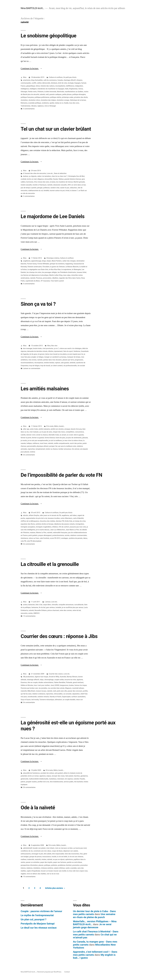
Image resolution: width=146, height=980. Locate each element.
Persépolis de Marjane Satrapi (38, 924)
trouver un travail (47, 871)
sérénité (72, 363)
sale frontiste (45, 538)
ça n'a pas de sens (46, 432)
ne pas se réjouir (59, 859)
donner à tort (31, 435)
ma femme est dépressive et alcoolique (35, 275)
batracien (32, 605)
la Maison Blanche (72, 267)
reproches (31, 449)
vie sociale (81, 366)
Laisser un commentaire (32, 368)
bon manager (28, 348)
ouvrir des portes (76, 443)
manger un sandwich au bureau (55, 357)
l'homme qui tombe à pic (29, 688)
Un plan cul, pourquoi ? (34, 919)
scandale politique (35, 103)
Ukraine (34, 106)
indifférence (70, 86)
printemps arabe (68, 97)
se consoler (67, 694)
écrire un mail (32, 179)
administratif (28, 848)
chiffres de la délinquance (30, 521)
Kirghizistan (73, 89)
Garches (77, 776)
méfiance (36, 443)
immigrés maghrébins (44, 527)
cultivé (39, 83)
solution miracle (43, 697)
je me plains (63, 354)
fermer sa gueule (38, 438)
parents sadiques (55, 94)
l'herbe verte (32, 92)
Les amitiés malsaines (45, 389)
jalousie (85, 438)
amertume (27, 80)
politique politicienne (42, 97)
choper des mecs (59, 432)
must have (43, 443)
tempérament (40, 449)
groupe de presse (36, 857)
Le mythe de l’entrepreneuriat (37, 915)
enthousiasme (26, 854)
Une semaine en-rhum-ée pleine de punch (94, 916)
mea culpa (67, 275)
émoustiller (48, 179)
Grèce (38, 86)
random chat (55, 188)
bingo (44, 261)
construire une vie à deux (42, 851)
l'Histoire (40, 92)
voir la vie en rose (53, 874)
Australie (63, 677)
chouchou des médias (47, 521)
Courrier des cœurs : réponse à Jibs (59, 636)
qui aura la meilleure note (67, 446)
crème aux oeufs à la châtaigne (70, 348)
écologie (71, 83)
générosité (24, 779)
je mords (24, 440)
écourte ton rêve (70, 680)
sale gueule (65, 363)
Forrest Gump (32, 264)
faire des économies (72, 854)
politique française (27, 97)
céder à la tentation (44, 176)
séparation (76, 694)
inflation (55, 527)
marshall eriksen (78, 688)
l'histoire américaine (35, 267)
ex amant (63, 435)
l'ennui (81, 89)
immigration (80, 524)
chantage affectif (70, 80)
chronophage (49, 680)
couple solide (59, 680)
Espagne (77, 83)
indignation (79, 86)
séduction (73, 188)
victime (32, 452)
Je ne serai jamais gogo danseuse (92, 926)
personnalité (31, 446)
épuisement (58, 351)
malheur (24, 859)
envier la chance (42, 435)
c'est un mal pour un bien (64, 848)
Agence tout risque (41, 677)
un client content (57, 366)
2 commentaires (29, 196)
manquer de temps (74, 357)
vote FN (23, 541)
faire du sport (68, 351)
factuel (84, 83)
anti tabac (73, 515)
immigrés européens (28, 527)
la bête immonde (50, 92)
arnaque (67, 429)
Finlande (69, 682)
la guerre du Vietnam (58, 267)
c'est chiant (50, 848)
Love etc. (50, 173)
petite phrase (67, 94)
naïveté (42, 94)
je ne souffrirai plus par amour (73, 607)
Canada (60, 80)
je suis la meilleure (55, 440)
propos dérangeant (45, 535)
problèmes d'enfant (65, 865)
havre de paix (60, 438)
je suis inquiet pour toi (75, 354)
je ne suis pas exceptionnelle (38, 440)
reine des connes (66, 610)
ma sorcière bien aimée (56, 688)
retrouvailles (58, 694)
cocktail (23, 179)
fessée (56, 179)
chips (42, 680)
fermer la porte (26, 438)
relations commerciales (79, 535)
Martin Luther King (56, 275)
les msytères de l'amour (64, 182)
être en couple (33, 682)
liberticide (60, 92)
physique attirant (43, 446)
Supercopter (66, 697)
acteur (25, 605)
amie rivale (34, 429)
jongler (34, 357)
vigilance (40, 106)
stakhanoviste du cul (36, 191)
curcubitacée (79, 605)
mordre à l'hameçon (40, 185)
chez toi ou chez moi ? (59, 176)
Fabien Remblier (60, 682)
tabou (85, 538)
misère (44, 859)
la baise (53, 182)
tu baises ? (74, 191)
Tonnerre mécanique (47, 700)
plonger (40, 188)
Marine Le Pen (41, 533)
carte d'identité (78, 518)
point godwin (33, 535)
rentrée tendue (49, 363)
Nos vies (54, 346)
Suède (66, 103)
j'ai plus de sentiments (74, 438)
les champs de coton (34, 272)
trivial (67, 191)
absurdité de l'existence (31, 773)
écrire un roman (33, 776)
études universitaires (46, 682)
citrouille (55, 605)
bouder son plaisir (39, 848)
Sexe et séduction (60, 173)
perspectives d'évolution (29, 865)
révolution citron (34, 100)
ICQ (35, 182)
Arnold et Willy (54, 677)
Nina (25, 77)
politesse (46, 188)
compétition (70, 432)
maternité (31, 859)
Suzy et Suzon (26, 700)
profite (85, 691)
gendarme (84, 776)
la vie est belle (62, 857)
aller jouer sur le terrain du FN (50, 515)
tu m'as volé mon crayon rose (77, 871)
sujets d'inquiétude (33, 871)
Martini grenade (79, 182)
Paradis (82, 779)
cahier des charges (69, 261)
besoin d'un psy (76, 429)
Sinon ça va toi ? (38, 304)
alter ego (26, 429)
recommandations (27, 363)
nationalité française (60, 533)
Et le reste (50, 426)
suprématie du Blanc (33, 281)
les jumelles (43, 688)
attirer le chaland (69, 773)
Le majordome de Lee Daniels (53, 216)
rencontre (24, 613)
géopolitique (31, 86)
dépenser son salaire (71, 851)
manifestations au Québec (74, 92)
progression (79, 360)
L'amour (48, 602)
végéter (23, 874)
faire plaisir (69, 776)
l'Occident (46, 267)
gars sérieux (50, 607)
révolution (24, 100)
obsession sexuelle (60, 185)
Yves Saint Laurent (57, 281)
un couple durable (69, 700)
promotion (76, 865)
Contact (67, 972)
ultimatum (58, 700)
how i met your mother (42, 685)
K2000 (57, 685)
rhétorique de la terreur (78, 100)
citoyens (79, 80)
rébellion (55, 278)
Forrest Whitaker (43, 264)
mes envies (32, 360)
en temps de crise (79, 521)
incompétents (60, 86)
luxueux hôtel (82, 272)
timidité (46, 191)
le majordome (66, 269)
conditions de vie (27, 851)
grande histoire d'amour (73, 179)
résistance (24, 538)
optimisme (69, 859)
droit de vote (63, 83)
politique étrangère (79, 94)
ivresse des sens (43, 182)
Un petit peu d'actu (70, 77)
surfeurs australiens (78, 697)
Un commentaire (29, 455)
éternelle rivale (54, 435)
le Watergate (76, 269)
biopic (49, 261)
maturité (24, 691)
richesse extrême (47, 868)
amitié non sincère (57, 429)
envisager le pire (37, 854)
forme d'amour (50, 438)
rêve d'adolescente (56, 782)
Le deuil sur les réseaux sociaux (39, 928)
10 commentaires (29, 877)
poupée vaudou (31, 782)
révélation (37, 868)
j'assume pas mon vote (78, 527)
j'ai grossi (41, 354)
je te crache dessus (43, 530)
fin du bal (42, 607)
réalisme (29, 868)
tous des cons (74, 103)
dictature (54, 83)
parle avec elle (62, 691)
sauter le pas (65, 188)
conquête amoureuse (66, 605)
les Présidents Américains (67, 272)
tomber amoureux (65, 449)
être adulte (48, 854)
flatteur (61, 179)
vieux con (79, 700)
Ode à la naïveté (38, 808)
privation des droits (81, 97)
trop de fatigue (34, 366)
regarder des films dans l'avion (70, 278)
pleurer (41, 865)
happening (69, 264)
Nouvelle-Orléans (41, 610)
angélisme (27, 261)
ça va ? (56, 348)
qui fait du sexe (26, 694)
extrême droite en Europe (45, 524)
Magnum (68, 688)
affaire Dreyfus (34, 515)
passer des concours (75, 691)
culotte (23, 435)
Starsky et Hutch (55, 697)
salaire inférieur (59, 868)
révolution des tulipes (48, 100)
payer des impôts (46, 862)
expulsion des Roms (28, 524)
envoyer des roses (58, 776)
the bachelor (79, 782)
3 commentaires (29, 109)
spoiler (52, 103)
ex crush (70, 435)
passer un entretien (33, 862)
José (52, 685)
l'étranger (24, 92)
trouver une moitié (60, 871)
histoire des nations (48, 86)
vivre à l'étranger (50, 106)
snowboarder (32, 697)
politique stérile (56, 97)
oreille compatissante (61, 443)
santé (68, 868)
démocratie (46, 83)
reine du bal (77, 610)
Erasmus (24, 682)
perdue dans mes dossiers (53, 360)
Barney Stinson (72, 677)
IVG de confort (64, 527)
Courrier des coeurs (56, 674)
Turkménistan (26, 106)
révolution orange (63, 100)
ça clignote (33, 176)
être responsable (58, 854)
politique (47, 865)
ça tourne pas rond (80, 848)
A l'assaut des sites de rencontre (35, 173)
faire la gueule (79, 435)
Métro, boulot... (60, 426)
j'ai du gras (33, 354)
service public (69, 782)
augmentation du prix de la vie (36, 518)
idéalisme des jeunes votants (65, 524)
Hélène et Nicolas (27, 685)
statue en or (59, 103)
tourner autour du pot (57, 191)
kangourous (64, 685)
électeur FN (60, 521)
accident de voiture (47, 773)
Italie (67, 89)
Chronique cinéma (53, 258)
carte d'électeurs (66, 518)
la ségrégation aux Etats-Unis (38, 269)
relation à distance (39, 694)
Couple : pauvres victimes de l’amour (41, 911)
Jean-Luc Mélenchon (58, 530)
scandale (73, 868)
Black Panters (57, 261)
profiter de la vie (43, 782)
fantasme (35, 607)
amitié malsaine (44, 429)
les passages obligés (49, 272)
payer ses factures (60, 862)
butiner (26, 176)
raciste (67, 535)
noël (47, 94)
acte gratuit (59, 773)
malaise (33, 533)
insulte (54, 857)
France (23, 86)
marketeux (53, 779)
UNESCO (36, 613)
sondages (65, 538)
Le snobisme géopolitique (49, 36)
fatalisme (77, 351)
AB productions (29, 677)
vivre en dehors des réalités (36, 874)
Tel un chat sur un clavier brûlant (56, 129)
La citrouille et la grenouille (50, 564)
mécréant (61, 779)
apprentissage (36, 261)
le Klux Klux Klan (55, 269)
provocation (47, 278)
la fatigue (40, 357)
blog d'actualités (37, 80)
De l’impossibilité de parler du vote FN (61, 475)
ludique (29, 443)
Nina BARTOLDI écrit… (32, 8)
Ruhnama (24, 103)
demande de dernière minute (37, 351)
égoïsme (80, 680)
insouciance (47, 857)
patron (23, 782)
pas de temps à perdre (29, 188)
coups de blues (57, 851)
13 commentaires (29, 616)
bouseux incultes (54, 518)
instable (58, 607)
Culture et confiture (56, 77)
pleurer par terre (68, 360)
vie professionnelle (70, 366)
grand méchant (78, 682)
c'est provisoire (48, 348)
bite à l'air (39, 605)
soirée (30, 613)
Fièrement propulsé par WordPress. (49, 972)
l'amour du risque (81, 685)
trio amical (76, 449)
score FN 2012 (55, 538)
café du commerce (50, 80)
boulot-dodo (37, 348)
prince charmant (53, 610)
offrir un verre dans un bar (77, 185)
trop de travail (45, 366)
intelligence (25, 89)
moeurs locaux (41, 691)
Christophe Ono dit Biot (76, 176)
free (81, 854)
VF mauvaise (45, 281)
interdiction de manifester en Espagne (51, 89)
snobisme (45, 103)
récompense (39, 363)
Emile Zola (68, 521)
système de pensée (76, 538)
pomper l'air (53, 446)
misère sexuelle (26, 185)
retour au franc (34, 538)
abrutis (26, 515)
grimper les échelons (57, 264)
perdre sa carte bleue (74, 862)
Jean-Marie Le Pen (72, 530)
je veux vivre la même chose (72, 440)
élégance (41, 179)
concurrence (79, 432)
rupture (58, 363)
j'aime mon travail (51, 354)
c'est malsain (34, 432)
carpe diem (47, 605)
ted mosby (35, 700)
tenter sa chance (52, 449)
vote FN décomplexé (34, 541)
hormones (30, 182)
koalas (71, 685)
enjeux (49, 776)
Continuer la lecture (31, 68)
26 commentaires (29, 787)
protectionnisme (58, 535)
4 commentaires (29, 284)
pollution (54, 865)
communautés (26, 83)
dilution (51, 351)
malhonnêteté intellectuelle (39, 779)
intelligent (33, 89)
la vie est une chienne (76, 857)
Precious (39, 278)
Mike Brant (31, 691)
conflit (34, 83)
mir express (69, 779)
